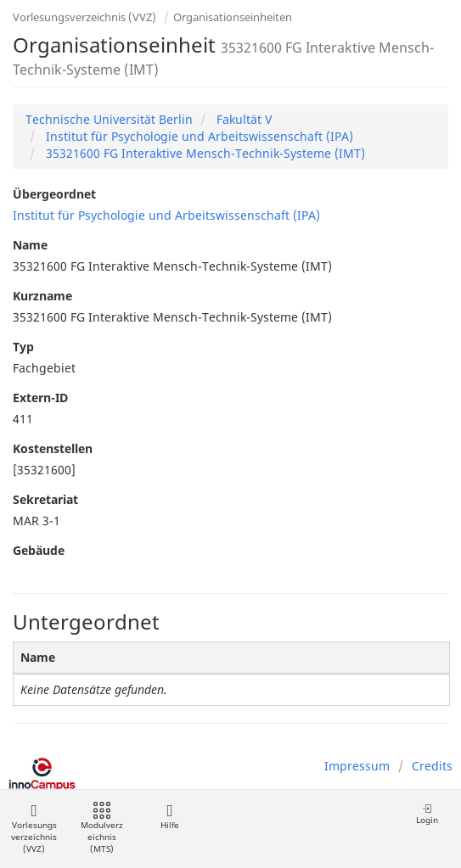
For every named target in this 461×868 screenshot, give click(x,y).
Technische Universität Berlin (109, 119)
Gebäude (39, 550)
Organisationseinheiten (233, 17)
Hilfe (169, 817)
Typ (23, 347)
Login (427, 814)
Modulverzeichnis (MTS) (102, 829)
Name (30, 245)
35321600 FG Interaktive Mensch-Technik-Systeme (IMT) (204, 153)
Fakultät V (242, 119)
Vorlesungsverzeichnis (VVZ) (84, 17)
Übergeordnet (54, 194)
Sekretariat (45, 499)
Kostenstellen (53, 448)
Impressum (357, 766)
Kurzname (42, 296)
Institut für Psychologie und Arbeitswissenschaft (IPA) (198, 136)
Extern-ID (40, 398)
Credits (432, 766)
